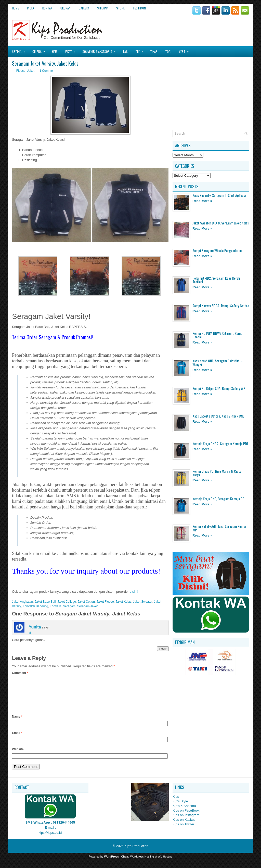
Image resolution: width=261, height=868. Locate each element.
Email (17, 739)
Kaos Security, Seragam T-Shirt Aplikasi (219, 195)
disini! (134, 592)
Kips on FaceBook (186, 817)
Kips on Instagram (186, 821)
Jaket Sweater (143, 602)
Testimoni (140, 8)
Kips (176, 803)
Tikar (154, 51)
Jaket (72, 50)
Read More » (202, 201)
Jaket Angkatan (22, 602)
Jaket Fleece (105, 602)
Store (120, 8)
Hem (55, 51)
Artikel (20, 50)
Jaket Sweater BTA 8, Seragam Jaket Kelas (221, 223)
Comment (20, 673)
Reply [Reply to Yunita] (163, 649)
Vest (185, 50)
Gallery (84, 8)
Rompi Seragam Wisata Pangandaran (217, 250)
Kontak (47, 8)
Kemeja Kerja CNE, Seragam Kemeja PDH (219, 499)
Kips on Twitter (183, 830)
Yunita (35, 627)
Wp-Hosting (165, 863)
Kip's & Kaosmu (184, 812)
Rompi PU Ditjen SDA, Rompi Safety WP (219, 388)
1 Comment (47, 71)
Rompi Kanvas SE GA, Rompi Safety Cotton (221, 306)
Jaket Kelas (123, 602)
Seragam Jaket (88, 606)
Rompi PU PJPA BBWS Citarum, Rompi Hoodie (218, 335)
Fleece (21, 71)
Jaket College (67, 602)
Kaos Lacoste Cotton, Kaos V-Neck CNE (218, 416)
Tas (125, 51)
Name (17, 723)
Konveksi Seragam (63, 606)
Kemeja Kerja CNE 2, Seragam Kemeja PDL (220, 443)
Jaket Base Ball (45, 602)
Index (31, 8)
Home (15, 8)
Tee (141, 50)
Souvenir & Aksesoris (101, 50)
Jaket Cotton (86, 602)
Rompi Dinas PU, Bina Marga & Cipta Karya (217, 473)
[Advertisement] (189, 28)
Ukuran (66, 8)
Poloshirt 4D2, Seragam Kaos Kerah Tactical (216, 280)
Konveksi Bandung (35, 606)
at (30, 633)
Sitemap (103, 8)
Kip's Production (136, 852)
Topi (168, 51)
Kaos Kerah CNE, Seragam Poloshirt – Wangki (218, 362)
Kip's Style (180, 807)
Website (18, 755)
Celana (40, 50)
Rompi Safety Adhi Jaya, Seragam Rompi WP (219, 528)
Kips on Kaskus (184, 826)
